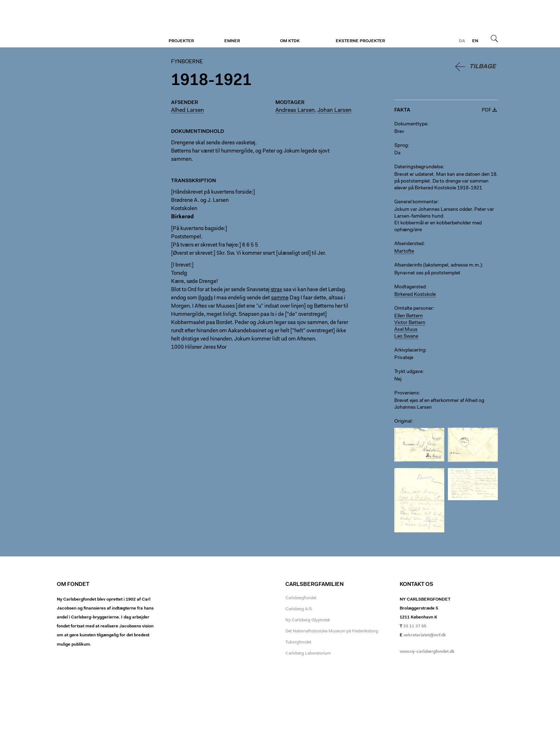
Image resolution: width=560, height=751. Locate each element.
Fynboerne (101, 24)
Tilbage (482, 67)
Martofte (404, 252)
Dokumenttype (411, 124)
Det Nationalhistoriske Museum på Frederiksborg (332, 631)
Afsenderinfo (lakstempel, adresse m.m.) (438, 265)
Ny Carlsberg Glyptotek (308, 620)
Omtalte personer (414, 309)
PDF (487, 110)
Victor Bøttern (410, 323)
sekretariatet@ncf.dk (425, 635)
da (462, 41)
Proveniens (407, 393)
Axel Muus (406, 330)
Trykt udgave (408, 372)
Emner (232, 41)
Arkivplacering (410, 350)
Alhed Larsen (187, 110)
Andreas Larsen (295, 110)
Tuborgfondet (298, 642)
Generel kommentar (416, 202)
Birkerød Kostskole (415, 295)
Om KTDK (290, 41)
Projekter (181, 41)
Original (403, 422)
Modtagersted (410, 287)
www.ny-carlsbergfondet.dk (427, 652)
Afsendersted (409, 244)
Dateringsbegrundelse (419, 167)
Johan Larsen (334, 110)
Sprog (401, 146)
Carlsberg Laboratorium (308, 653)
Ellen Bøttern (409, 316)
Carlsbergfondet (301, 598)
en (475, 41)
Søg (494, 38)
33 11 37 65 (415, 626)
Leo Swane (406, 337)
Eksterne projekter (360, 41)
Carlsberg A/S (299, 609)
